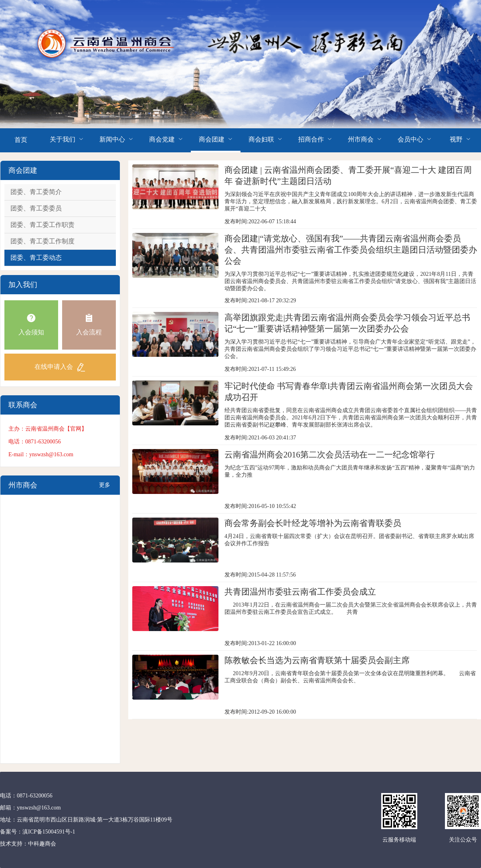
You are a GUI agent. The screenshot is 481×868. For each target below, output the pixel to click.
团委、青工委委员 (36, 208)
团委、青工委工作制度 (42, 241)
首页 (21, 140)
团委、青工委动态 (36, 258)
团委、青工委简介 (36, 192)
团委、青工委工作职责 (42, 225)
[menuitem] (21, 140)
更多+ (105, 488)
